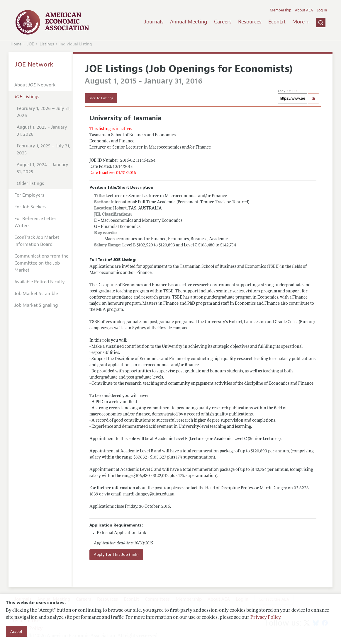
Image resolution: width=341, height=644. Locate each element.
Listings (47, 44)
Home (16, 44)
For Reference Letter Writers (35, 222)
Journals (154, 22)
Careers (223, 22)
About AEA (304, 10)
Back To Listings (101, 98)
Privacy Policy (265, 618)
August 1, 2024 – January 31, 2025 (43, 168)
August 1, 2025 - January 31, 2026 (42, 131)
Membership (281, 10)
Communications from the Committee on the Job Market (41, 263)
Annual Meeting (189, 22)
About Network (35, 85)
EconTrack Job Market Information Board (37, 241)
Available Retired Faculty (40, 282)
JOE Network (34, 64)
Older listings (30, 183)
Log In (322, 10)
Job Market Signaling (36, 305)
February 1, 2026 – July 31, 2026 (44, 112)
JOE (30, 44)
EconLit (277, 22)
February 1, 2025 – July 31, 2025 (44, 149)
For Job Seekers (30, 207)
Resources (250, 22)
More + (301, 22)
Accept (16, 631)
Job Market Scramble (36, 294)
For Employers (29, 195)
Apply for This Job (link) (116, 554)
